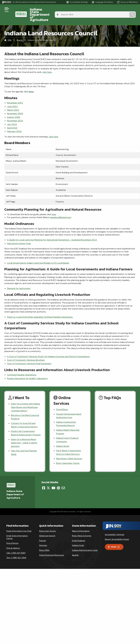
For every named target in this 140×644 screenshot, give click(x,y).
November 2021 (15, 93)
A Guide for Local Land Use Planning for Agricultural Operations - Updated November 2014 (52, 230)
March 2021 (13, 100)
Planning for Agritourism (19, 279)
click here (47, 62)
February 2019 (14, 122)
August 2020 (14, 107)
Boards (20, 30)
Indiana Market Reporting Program (68, 423)
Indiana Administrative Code (85, 543)
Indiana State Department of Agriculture (59, 10)
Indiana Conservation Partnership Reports (67, 415)
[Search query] (123, 10)
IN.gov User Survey (48, 524)
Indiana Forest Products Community (68, 432)
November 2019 (15, 111)
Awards (75, 548)
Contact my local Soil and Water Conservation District (25, 417)
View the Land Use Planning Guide (24, 449)
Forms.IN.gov (62, 400)
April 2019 (12, 118)
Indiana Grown (63, 438)
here (31, 82)
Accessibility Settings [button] (115, 528)
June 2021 (12, 97)
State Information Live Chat (19, 524)
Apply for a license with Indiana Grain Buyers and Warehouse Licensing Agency (25, 398)
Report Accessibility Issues (117, 532)
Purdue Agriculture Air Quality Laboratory (27, 369)
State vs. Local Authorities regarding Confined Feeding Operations (40, 307)
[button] (77, 2)
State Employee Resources (52, 548)
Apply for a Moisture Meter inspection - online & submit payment (25, 439)
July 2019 (12, 114)
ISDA (10, 30)
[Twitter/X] (48, 481)
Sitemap (43, 538)
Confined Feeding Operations (22, 365)
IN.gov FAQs (44, 543)
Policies (43, 534)
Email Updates (79, 534)
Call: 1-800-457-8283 (16, 546)
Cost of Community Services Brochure (26, 350)
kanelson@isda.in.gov (61, 207)
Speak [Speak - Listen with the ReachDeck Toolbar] (114, 540)
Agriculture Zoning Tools (19, 234)
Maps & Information (81, 524)
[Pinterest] (58, 481)
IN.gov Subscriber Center (68, 456)
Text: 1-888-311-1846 (16, 551)
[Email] (63, 481)
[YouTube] (53, 481)
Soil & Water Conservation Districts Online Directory (69, 445)
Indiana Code (78, 538)
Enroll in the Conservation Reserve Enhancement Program (24, 427)
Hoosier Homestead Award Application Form (69, 406)
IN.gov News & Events (82, 529)
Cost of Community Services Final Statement (29, 354)
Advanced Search (47, 529)
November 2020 (15, 104)
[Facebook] (44, 481)
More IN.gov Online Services (70, 452)
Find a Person (12, 536)
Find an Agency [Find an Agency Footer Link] (13, 541)
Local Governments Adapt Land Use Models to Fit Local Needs (38, 253)
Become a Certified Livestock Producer (25, 408)
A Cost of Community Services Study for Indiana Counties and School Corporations (48, 347)
